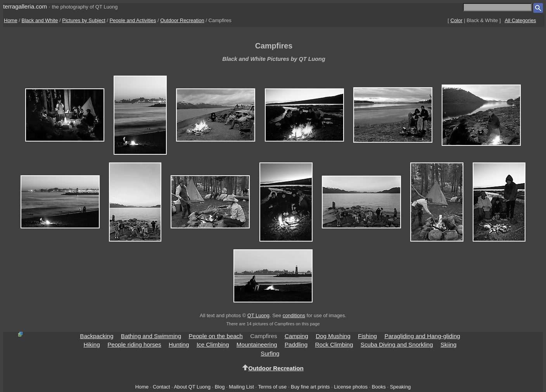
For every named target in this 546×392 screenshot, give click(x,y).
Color (457, 20)
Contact (161, 387)
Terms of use (272, 387)
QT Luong (258, 315)
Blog (220, 387)
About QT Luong (192, 387)
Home (11, 20)
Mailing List (241, 387)
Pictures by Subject (84, 20)
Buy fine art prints (310, 387)
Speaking (400, 387)
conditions (294, 315)
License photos (351, 387)
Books (379, 387)
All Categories (520, 20)
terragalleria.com (25, 6)
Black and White (40, 20)
